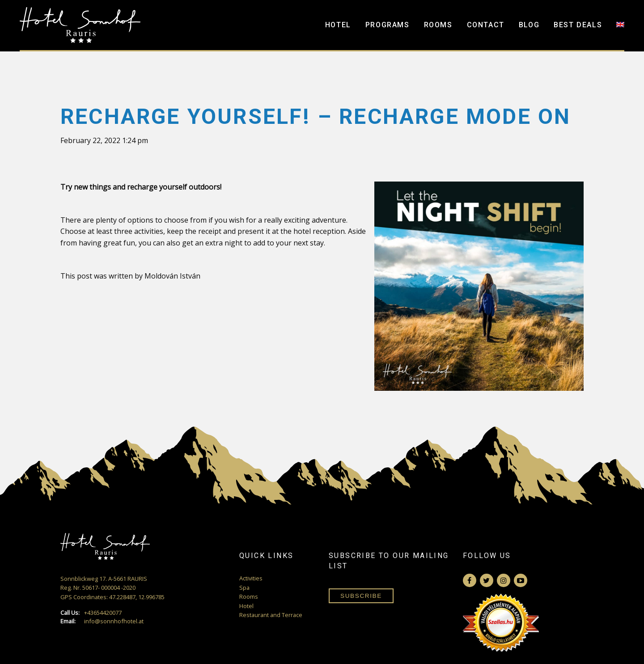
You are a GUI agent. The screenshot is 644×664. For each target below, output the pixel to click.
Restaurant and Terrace (271, 615)
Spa (244, 588)
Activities (251, 578)
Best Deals (578, 25)
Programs (388, 25)
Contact (486, 25)
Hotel (338, 25)
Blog (529, 25)
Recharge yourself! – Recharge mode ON (316, 116)
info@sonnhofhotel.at (102, 621)
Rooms (438, 25)
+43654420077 (91, 613)
